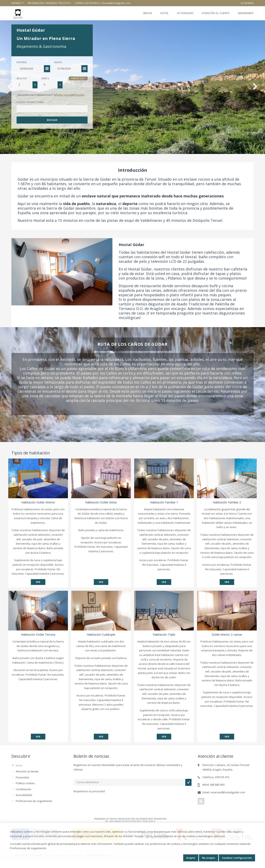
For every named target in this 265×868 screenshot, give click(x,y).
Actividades (185, 13)
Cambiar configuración (237, 858)
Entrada (22, 62)
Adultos (22, 78)
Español (16, 3)
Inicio (148, 13)
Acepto (191, 858)
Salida (58, 62)
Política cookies (25, 783)
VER (38, 582)
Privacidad (22, 777)
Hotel (164, 13)
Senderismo (246, 13)
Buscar (52, 120)
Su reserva (247, 3)
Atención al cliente (216, 13)
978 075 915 (64, 3)
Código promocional (30, 102)
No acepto (209, 858)
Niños (45, 78)
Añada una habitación (69, 95)
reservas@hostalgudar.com (116, 3)
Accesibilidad (24, 795)
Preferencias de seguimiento (34, 801)
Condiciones (23, 789)
